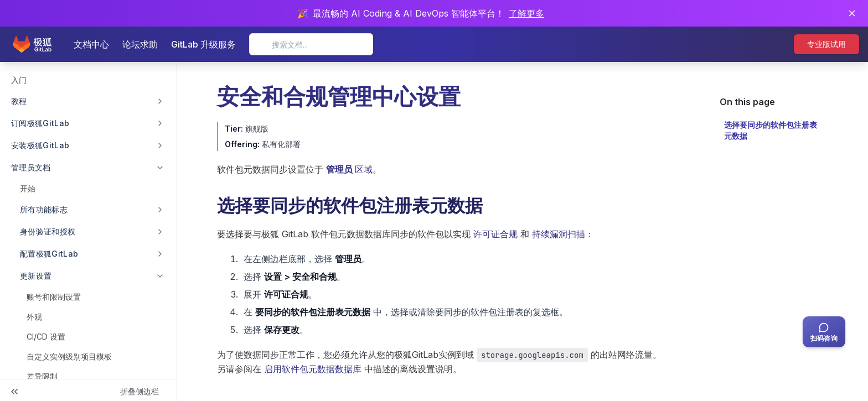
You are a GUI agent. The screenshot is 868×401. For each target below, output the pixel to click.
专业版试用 (826, 44)
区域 (349, 169)
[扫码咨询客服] (824, 332)
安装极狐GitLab (40, 145)
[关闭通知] (852, 13)
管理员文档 (31, 167)
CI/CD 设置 (46, 337)
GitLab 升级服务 (203, 44)
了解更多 (526, 13)
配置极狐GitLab (49, 254)
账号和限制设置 (54, 297)
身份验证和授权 (48, 231)
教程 (19, 101)
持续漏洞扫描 (559, 234)
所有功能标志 (44, 209)
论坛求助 (140, 44)
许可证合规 (495, 234)
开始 (28, 188)
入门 (19, 80)
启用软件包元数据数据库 (313, 369)
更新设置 (36, 276)
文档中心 (91, 44)
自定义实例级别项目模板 (69, 356)
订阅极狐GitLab (40, 123)
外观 (34, 317)
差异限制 (42, 376)
